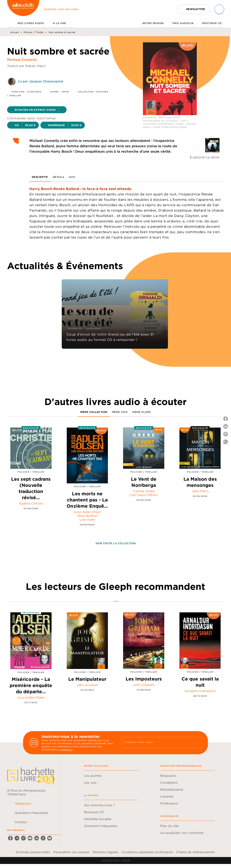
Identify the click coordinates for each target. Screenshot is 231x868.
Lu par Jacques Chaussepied (41, 81)
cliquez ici (66, 750)
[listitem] (10, 838)
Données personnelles (33, 852)
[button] (194, 9)
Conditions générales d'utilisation (147, 852)
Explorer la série (205, 157)
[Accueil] (23, 9)
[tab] (11, 23)
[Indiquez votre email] (157, 743)
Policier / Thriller (34, 32)
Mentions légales (105, 852)
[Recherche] (219, 9)
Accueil (15, 32)
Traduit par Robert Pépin (27, 66)
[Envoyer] (197, 743)
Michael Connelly (22, 60)
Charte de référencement (196, 852)
